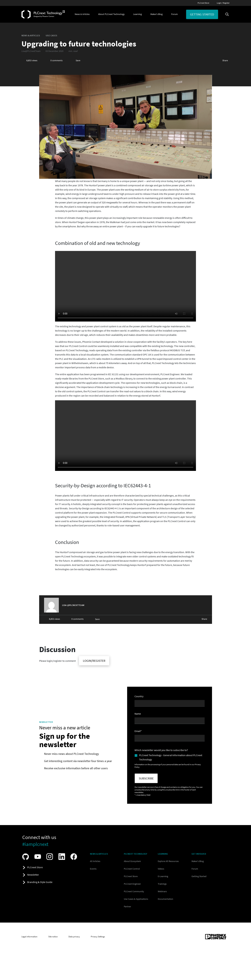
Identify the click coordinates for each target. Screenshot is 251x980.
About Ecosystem (132, 861)
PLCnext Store (203, 3)
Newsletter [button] (33, 875)
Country (139, 696)
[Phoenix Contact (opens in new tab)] (216, 937)
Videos (161, 869)
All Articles (95, 861)
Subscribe (146, 778)
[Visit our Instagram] (50, 857)
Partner (127, 906)
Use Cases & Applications (136, 899)
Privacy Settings (98, 937)
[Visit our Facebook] (75, 857)
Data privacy (74, 937)
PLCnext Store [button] (35, 867)
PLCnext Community (134, 891)
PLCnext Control (132, 869)
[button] (82, 14)
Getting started (202, 14)
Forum (195, 869)
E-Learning (163, 876)
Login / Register (223, 3)
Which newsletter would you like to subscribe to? (161, 750)
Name (138, 714)
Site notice (53, 937)
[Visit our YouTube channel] (39, 857)
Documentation (165, 899)
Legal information (29, 937)
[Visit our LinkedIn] (63, 857)
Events (93, 869)
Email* (138, 731)
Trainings (162, 884)
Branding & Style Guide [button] (40, 882)
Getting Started (199, 876)
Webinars (162, 891)
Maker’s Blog (198, 861)
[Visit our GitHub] (26, 857)
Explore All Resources (168, 861)
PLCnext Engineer (132, 884)
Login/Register (94, 661)
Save (78, 60)
